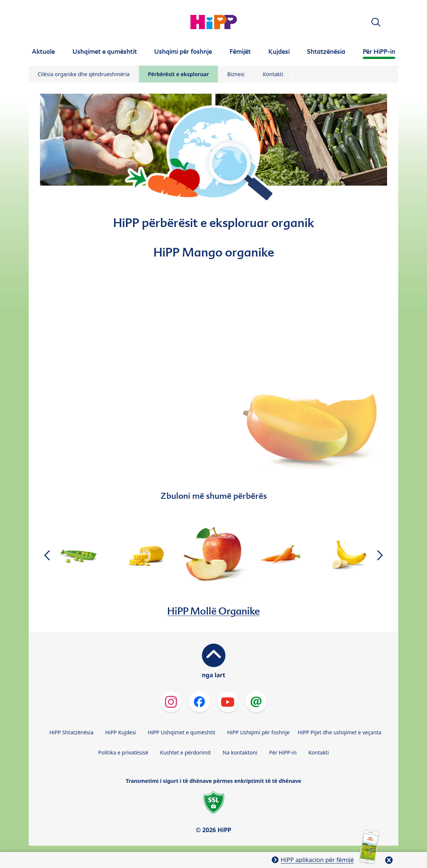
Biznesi (236, 74)
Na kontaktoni (240, 752)
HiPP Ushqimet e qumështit (182, 732)
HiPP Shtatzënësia (71, 732)
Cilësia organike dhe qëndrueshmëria (84, 74)
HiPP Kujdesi (121, 732)
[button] (376, 22)
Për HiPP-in (283, 752)
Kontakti (273, 74)
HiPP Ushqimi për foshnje (258, 732)
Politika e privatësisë (123, 752)
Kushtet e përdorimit (186, 752)
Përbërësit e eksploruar (178, 74)
